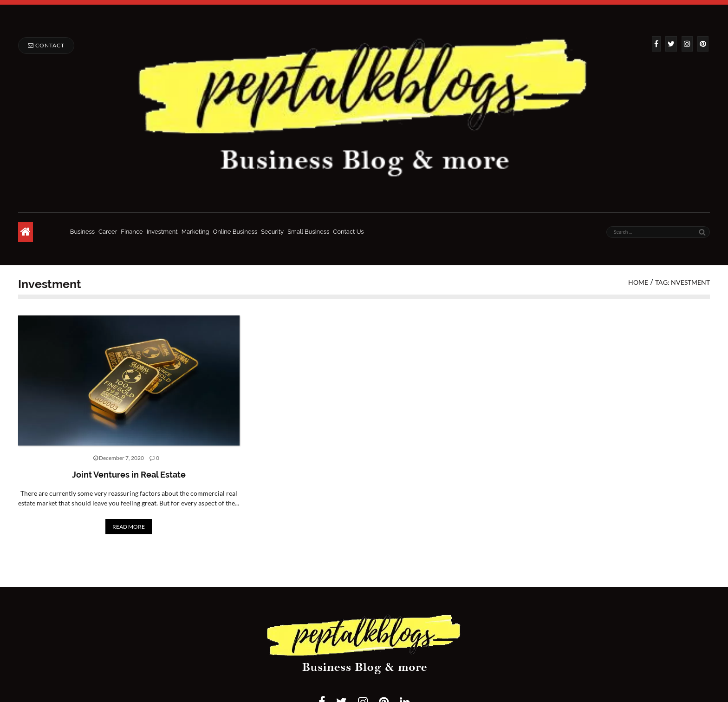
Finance (132, 232)
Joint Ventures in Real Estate (129, 475)
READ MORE (129, 527)
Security (272, 232)
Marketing (195, 232)
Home (638, 282)
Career (108, 232)
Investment (162, 232)
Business (82, 232)
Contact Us (348, 232)
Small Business (308, 232)
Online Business (235, 232)
